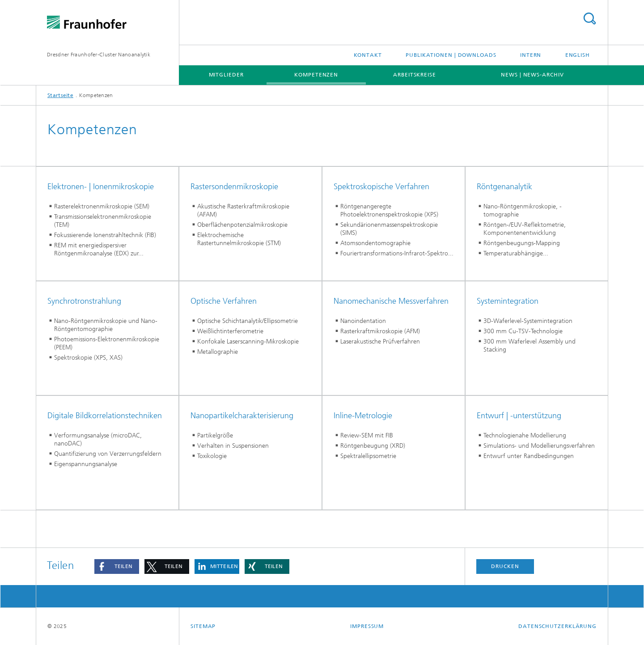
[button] (117, 566)
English (578, 55)
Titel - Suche (589, 19)
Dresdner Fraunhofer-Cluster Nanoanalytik (99, 55)
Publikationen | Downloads (451, 55)
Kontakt (368, 55)
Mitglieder (226, 75)
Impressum (367, 626)
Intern (531, 55)
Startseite (60, 95)
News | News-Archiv (532, 75)
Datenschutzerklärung (557, 626)
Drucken (505, 566)
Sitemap (203, 626)
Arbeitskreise (415, 75)
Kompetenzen (316, 75)
